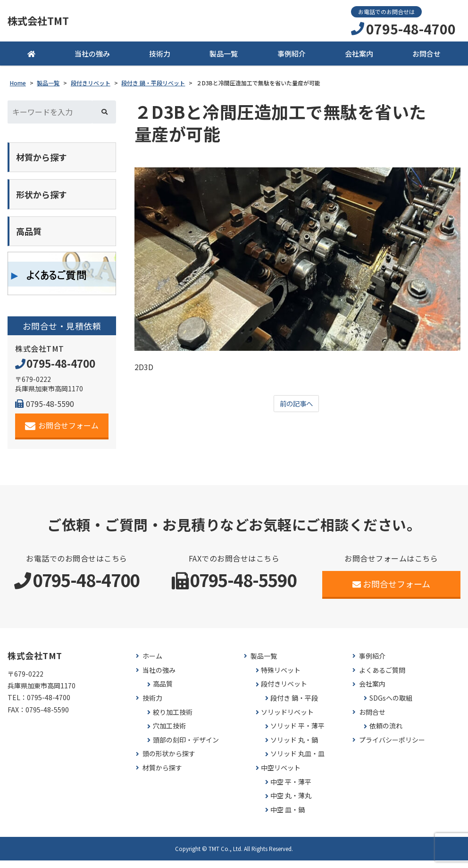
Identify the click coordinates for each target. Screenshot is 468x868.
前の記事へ (296, 407)
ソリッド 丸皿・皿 (297, 761)
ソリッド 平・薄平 (297, 733)
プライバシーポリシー (392, 747)
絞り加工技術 (173, 719)
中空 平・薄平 (291, 789)
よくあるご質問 (382, 677)
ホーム (152, 663)
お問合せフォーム (62, 433)
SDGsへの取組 (391, 705)
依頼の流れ (386, 733)
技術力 (160, 56)
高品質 (163, 691)
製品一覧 (224, 56)
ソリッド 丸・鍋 (294, 747)
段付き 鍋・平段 (294, 705)
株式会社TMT (45, 22)
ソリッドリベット (287, 719)
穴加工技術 (169, 733)
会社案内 (359, 56)
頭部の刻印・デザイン (186, 747)
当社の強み (92, 56)
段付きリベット (284, 691)
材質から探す (162, 775)
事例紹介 (292, 56)
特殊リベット (281, 677)
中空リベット (281, 775)
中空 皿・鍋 (288, 817)
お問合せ (426, 56)
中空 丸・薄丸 (291, 803)
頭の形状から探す (169, 761)
